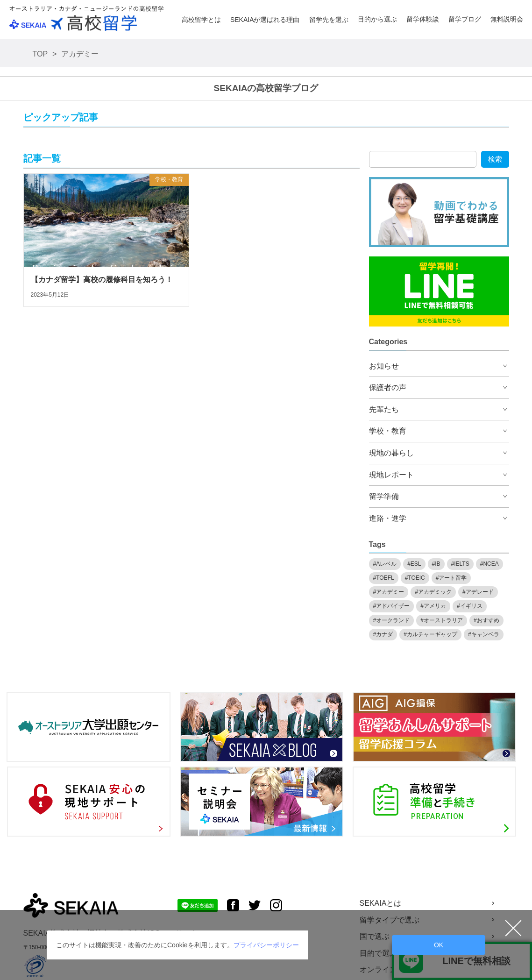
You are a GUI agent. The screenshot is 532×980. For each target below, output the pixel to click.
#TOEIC (415, 578)
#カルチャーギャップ (430, 634)
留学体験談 (423, 19)
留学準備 (384, 496)
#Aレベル (385, 564)
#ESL (414, 564)
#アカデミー (389, 592)
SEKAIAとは (381, 903)
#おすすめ (486, 620)
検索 (495, 159)
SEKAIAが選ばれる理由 (265, 20)
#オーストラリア (442, 620)
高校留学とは (201, 20)
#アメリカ (433, 606)
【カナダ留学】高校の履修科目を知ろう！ (102, 280)
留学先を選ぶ (329, 20)
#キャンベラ (484, 634)
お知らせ (384, 366)
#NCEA (489, 564)
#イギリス (470, 606)
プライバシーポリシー (266, 945)
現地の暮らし (391, 453)
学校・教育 (169, 179)
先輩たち (384, 409)
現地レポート (391, 475)
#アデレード (478, 592)
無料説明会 (507, 19)
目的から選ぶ (377, 19)
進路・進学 (388, 518)
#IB (436, 564)
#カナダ (383, 634)
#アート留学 (451, 578)
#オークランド (392, 620)
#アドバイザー (392, 606)
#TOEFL (384, 578)
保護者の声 (388, 387)
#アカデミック (433, 592)
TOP (40, 54)
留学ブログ (465, 19)
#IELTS (460, 564)
